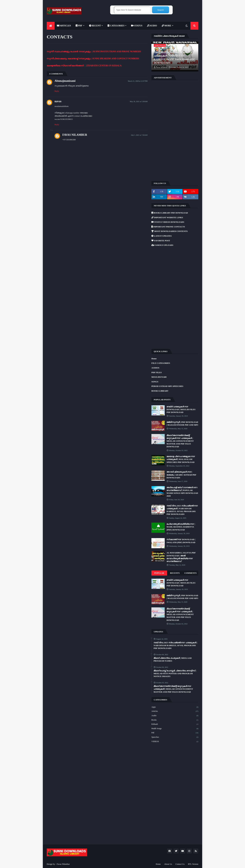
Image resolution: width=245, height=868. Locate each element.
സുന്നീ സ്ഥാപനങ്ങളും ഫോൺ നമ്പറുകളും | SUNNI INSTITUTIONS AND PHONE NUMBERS (94, 52)
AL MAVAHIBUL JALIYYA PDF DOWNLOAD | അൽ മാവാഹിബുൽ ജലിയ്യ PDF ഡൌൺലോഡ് (181, 557)
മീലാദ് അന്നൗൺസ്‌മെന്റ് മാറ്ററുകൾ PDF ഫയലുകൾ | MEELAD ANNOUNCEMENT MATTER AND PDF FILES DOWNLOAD (180, 441)
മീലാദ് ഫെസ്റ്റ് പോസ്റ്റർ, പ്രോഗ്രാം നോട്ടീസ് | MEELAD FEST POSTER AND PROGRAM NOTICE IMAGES (175, 673)
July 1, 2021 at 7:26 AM (139, 135)
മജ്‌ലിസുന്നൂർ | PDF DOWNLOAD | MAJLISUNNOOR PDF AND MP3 (182, 423)
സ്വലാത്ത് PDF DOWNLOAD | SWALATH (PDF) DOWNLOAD (181, 541)
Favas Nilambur (63, 864)
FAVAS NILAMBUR (75, 135)
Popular (159, 573)
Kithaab (175, 724)
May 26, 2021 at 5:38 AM (139, 101)
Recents (175, 573)
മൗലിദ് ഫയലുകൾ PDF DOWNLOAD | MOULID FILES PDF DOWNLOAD (181, 409)
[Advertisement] (175, 130)
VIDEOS (175, 742)
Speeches (175, 737)
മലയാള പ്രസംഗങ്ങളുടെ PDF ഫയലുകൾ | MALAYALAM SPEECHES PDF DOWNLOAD (181, 459)
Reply (57, 91)
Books (175, 720)
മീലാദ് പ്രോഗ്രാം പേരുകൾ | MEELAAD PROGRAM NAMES (173, 659)
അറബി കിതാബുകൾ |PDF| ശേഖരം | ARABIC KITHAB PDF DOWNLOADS (181, 475)
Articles (175, 711)
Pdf (175, 733)
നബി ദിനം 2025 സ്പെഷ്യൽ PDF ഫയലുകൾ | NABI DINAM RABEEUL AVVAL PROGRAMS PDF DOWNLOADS (174, 58)
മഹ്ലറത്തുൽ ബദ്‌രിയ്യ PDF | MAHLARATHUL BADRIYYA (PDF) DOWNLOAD (181, 527)
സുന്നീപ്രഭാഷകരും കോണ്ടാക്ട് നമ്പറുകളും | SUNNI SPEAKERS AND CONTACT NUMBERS (93, 59)
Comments (190, 573)
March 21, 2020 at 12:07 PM (138, 81)
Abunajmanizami (65, 81)
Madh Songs (175, 729)
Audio (175, 716)
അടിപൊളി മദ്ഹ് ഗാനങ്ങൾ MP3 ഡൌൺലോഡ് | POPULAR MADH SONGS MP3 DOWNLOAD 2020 (182, 492)
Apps (175, 707)
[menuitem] (51, 26)
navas (58, 101)
